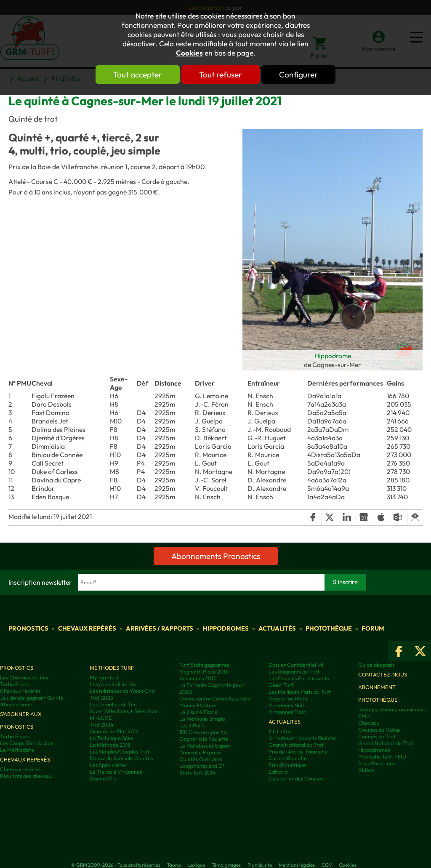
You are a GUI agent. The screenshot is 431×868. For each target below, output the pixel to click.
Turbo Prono (15, 684)
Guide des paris (376, 665)
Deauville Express (200, 752)
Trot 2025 (101, 698)
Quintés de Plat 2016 (114, 731)
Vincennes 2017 (198, 678)
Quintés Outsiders (201, 759)
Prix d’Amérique (377, 763)
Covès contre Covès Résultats (215, 698)
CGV (327, 865)
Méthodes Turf (112, 668)
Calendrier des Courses (296, 778)
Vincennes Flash (287, 712)
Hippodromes (226, 628)
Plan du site (260, 865)
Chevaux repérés (87, 628)
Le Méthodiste (17, 750)
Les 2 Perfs (192, 725)
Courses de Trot (377, 736)
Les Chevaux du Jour (25, 677)
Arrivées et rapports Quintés (302, 738)
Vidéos (366, 770)
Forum (373, 628)
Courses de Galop (379, 730)
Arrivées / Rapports (160, 628)
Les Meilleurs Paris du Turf (300, 692)
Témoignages (226, 865)
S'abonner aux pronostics (21, 720)
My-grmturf (104, 677)
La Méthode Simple (202, 719)
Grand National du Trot (296, 745)
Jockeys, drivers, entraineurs (392, 709)
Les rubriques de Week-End (122, 691)
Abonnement (377, 687)
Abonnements (17, 704)
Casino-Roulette (288, 758)
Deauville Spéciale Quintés (121, 758)
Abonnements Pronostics (216, 556)
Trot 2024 (102, 724)
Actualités (277, 628)
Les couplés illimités (113, 684)
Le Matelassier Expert (205, 746)
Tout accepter (138, 75)
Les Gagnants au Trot (294, 671)
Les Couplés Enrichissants (299, 678)
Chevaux (369, 723)
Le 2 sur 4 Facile (198, 712)
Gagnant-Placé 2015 (204, 671)
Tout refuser (221, 75)
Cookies (189, 53)
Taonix (174, 865)
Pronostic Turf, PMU (382, 756)
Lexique (197, 865)
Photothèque (329, 628)
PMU (364, 716)
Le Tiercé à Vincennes (116, 772)
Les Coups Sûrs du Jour (27, 743)
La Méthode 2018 (110, 745)
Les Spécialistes (108, 765)
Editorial (279, 772)
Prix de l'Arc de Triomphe (298, 751)
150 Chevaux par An (203, 732)
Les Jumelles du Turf (114, 704)
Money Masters (198, 705)
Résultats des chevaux (26, 776)
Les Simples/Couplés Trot (120, 751)
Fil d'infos (280, 731)
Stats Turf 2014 (197, 772)
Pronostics (28, 628)
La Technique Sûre (111, 738)
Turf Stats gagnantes (204, 665)
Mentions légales (297, 865)
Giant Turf (281, 685)
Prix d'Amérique (287, 765)
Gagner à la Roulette (204, 739)
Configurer (298, 75)
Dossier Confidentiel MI (296, 665)
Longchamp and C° (202, 766)
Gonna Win (103, 778)
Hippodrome (333, 356)
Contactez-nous (383, 674)
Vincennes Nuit (286, 705)
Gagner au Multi (288, 698)
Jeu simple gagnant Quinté (32, 698)
